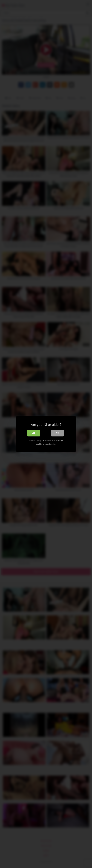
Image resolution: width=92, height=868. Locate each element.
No (57, 433)
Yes (34, 433)
